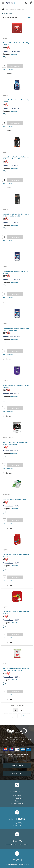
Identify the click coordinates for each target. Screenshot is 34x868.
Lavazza (5, 95)
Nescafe (5, 38)
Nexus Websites (21, 756)
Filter (29, 18)
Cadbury (5, 380)
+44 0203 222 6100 (17, 803)
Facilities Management (18, 9)
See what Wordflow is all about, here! (17, 845)
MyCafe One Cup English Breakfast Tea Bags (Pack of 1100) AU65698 (16, 669)
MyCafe (5, 664)
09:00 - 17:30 (17, 825)
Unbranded (6, 494)
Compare (7, 74)
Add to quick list (8, 69)
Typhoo (5, 550)
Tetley (5, 266)
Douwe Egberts (8, 437)
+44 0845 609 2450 (17, 798)
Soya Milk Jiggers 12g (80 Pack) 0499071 (16, 499)
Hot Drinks (14, 54)
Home (5, 9)
